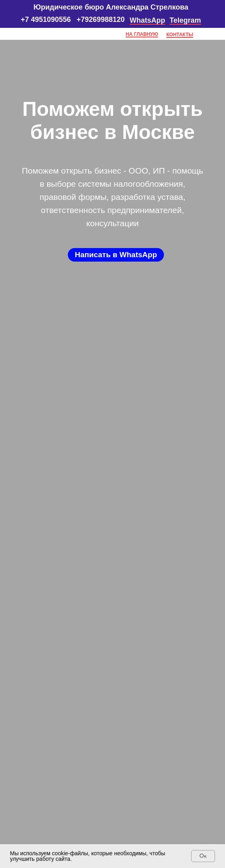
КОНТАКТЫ (180, 35)
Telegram (185, 20)
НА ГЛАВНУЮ (142, 34)
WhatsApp (147, 20)
